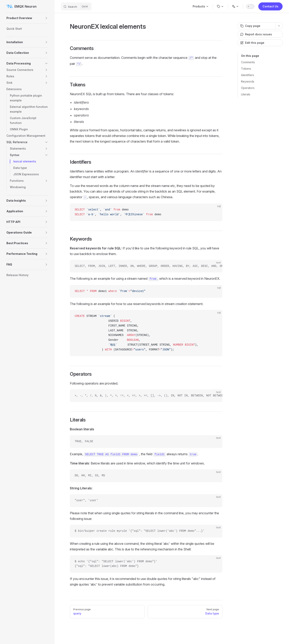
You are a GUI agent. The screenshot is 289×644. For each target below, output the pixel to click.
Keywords (248, 81)
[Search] (76, 6)
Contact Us (270, 6)
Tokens (246, 69)
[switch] (250, 6)
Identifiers (248, 75)
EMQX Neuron (21, 6)
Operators (248, 88)
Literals (246, 94)
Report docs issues (256, 34)
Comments (248, 62)
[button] (46, 18)
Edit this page (252, 43)
